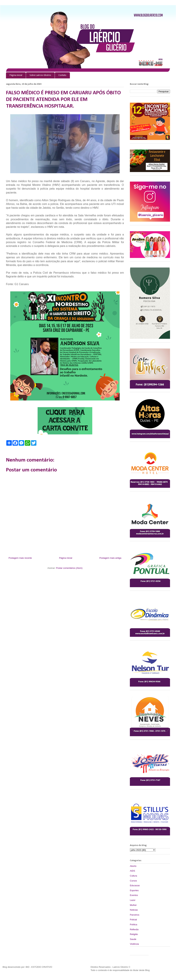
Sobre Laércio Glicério (40, 75)
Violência (134, 944)
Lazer (133, 900)
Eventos (134, 895)
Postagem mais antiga (110, 558)
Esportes (134, 890)
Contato (62, 75)
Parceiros (135, 915)
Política (134, 925)
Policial (133, 920)
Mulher (133, 905)
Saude (133, 939)
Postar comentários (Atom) (69, 568)
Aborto (133, 866)
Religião (134, 934)
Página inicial (16, 75)
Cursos (133, 881)
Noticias (134, 910)
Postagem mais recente (20, 558)
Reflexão (134, 929)
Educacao (135, 885)
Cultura (133, 876)
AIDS (132, 871)
